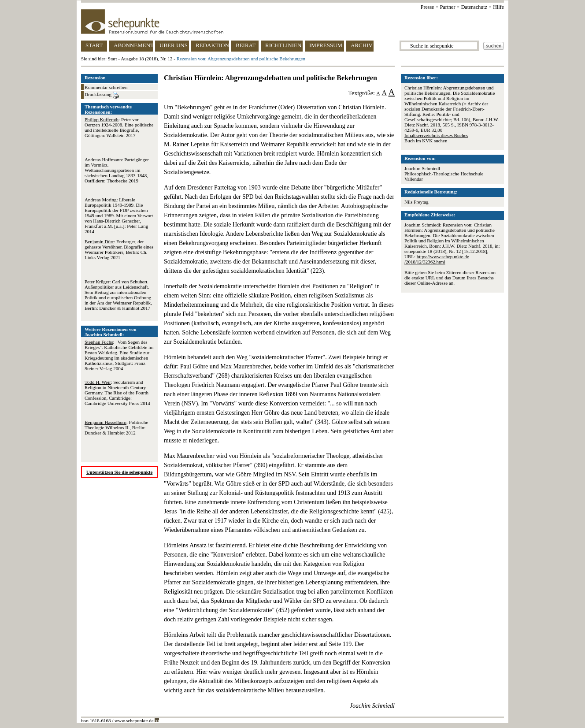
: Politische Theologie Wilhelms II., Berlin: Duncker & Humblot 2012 (116, 427)
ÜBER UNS (174, 45)
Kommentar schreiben (106, 87)
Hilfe (498, 7)
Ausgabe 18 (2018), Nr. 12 (146, 59)
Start (113, 59)
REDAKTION (212, 45)
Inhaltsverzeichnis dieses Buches (436, 135)
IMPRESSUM (326, 45)
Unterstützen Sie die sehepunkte (120, 472)
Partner (448, 7)
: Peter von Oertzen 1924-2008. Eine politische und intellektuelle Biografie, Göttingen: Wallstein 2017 (119, 127)
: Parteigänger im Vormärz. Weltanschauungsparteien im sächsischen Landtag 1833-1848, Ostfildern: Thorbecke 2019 (117, 170)
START (94, 45)
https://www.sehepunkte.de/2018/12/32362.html (437, 259)
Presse (428, 7)
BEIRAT (246, 45)
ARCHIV (362, 45)
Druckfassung (102, 95)
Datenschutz (474, 7)
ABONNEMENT (133, 45)
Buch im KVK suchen (426, 141)
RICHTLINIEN (283, 45)
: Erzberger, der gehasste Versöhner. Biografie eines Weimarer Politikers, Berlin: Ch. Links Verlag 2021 (119, 249)
